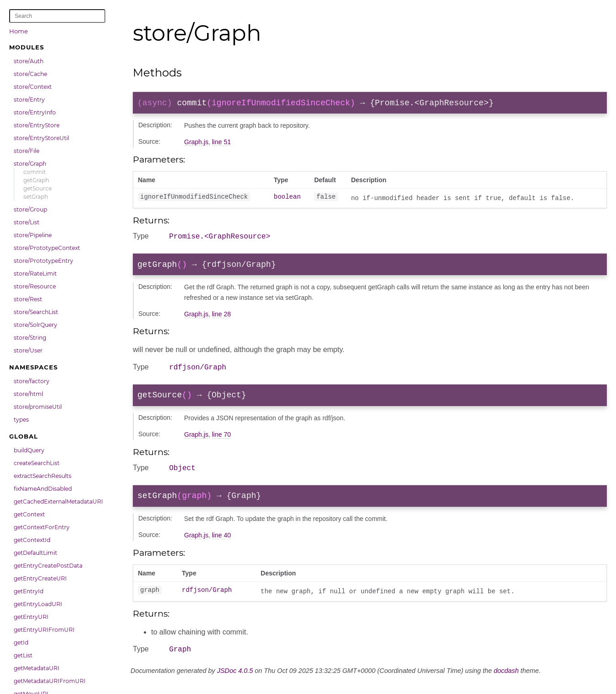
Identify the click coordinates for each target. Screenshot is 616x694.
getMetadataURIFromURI (50, 681)
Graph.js (196, 144)
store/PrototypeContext (47, 248)
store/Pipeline (33, 235)
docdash (506, 683)
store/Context (33, 87)
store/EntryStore (37, 125)
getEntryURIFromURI (44, 630)
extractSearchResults (43, 476)
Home (19, 31)
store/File (27, 151)
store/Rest (28, 299)
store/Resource (35, 286)
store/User (28, 350)
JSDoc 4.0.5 (235, 683)
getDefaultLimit (35, 553)
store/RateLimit (35, 274)
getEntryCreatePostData (48, 566)
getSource (38, 188)
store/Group (30, 209)
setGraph (36, 197)
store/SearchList (36, 312)
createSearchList (37, 463)
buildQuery (29, 450)
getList (23, 655)
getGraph (36, 180)
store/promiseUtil (38, 407)
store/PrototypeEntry (44, 261)
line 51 (221, 144)
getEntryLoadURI (38, 604)
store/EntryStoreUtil (41, 138)
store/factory (32, 381)
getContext (29, 514)
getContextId (32, 540)
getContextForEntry (42, 527)
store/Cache (30, 74)
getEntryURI (31, 617)
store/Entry (29, 100)
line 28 (221, 319)
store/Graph (30, 164)
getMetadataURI (37, 668)
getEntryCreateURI (40, 578)
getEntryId (29, 591)
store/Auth (29, 61)
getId (21, 642)
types (21, 420)
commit (35, 172)
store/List (27, 222)
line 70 (221, 443)
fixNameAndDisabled (43, 489)
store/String (30, 338)
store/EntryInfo (35, 112)
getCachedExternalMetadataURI (58, 502)
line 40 (221, 547)
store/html (28, 394)
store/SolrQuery (35, 325)
